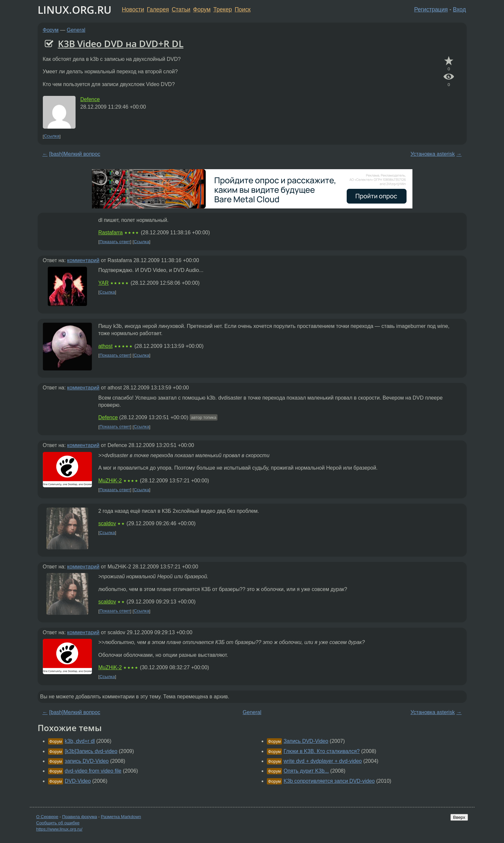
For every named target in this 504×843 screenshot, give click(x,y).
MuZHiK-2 (110, 481)
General (76, 30)
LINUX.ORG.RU (75, 10)
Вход (460, 9)
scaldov (107, 523)
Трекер (223, 9)
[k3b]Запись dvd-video (91, 751)
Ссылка (52, 136)
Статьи (181, 9)
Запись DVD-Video (306, 741)
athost (106, 346)
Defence (90, 99)
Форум (202, 9)
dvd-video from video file (93, 771)
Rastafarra (111, 233)
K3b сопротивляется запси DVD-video (329, 781)
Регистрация (431, 9)
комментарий (83, 260)
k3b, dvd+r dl (80, 741)
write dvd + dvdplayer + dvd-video (323, 761)
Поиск (243, 9)
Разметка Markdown (121, 817)
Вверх (459, 817)
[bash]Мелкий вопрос (75, 154)
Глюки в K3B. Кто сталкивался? (322, 751)
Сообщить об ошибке (58, 823)
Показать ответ (115, 242)
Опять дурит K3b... (306, 771)
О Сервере (47, 817)
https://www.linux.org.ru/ (59, 829)
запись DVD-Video (87, 761)
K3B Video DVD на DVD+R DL (121, 44)
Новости (133, 9)
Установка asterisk (433, 154)
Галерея (158, 9)
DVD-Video (78, 781)
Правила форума (80, 817)
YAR (104, 283)
